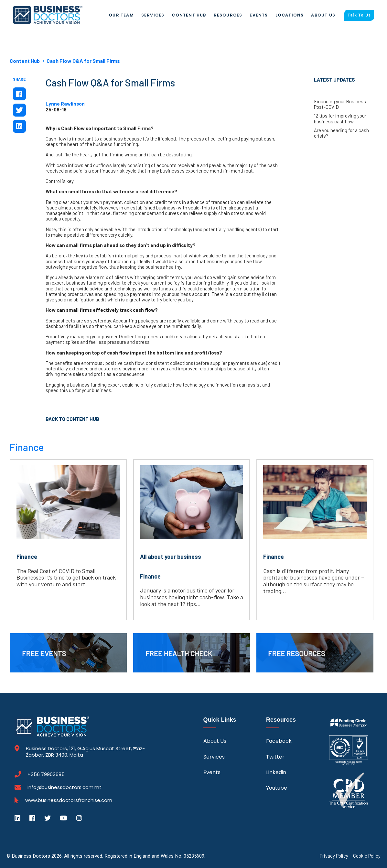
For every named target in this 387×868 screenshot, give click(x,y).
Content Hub (189, 15)
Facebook (279, 741)
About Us (323, 15)
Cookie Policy (367, 856)
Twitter (275, 757)
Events (259, 15)
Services (153, 15)
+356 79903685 (46, 774)
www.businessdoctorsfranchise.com (69, 800)
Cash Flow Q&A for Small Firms (83, 61)
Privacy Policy (334, 856)
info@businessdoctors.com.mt (64, 787)
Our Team (121, 15)
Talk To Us (359, 15)
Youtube (277, 788)
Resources (228, 15)
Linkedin (276, 772)
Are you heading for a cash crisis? (341, 133)
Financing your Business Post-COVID (340, 104)
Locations (290, 15)
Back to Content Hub (72, 419)
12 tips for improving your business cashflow (340, 118)
